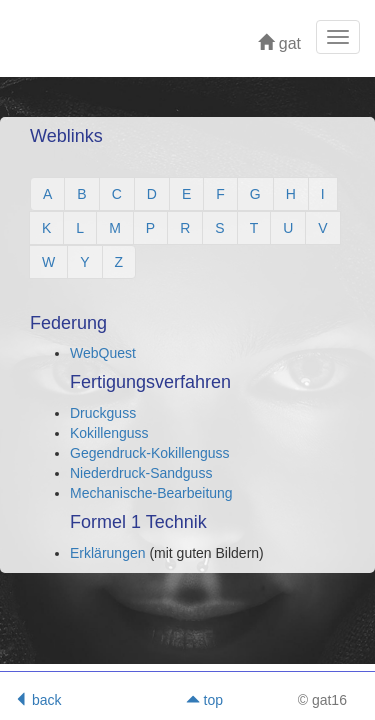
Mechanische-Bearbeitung (151, 493)
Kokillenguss (109, 433)
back (37, 700)
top (204, 700)
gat (279, 43)
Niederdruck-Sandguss (141, 473)
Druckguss (103, 413)
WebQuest (103, 353)
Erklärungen (109, 553)
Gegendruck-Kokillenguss (150, 453)
